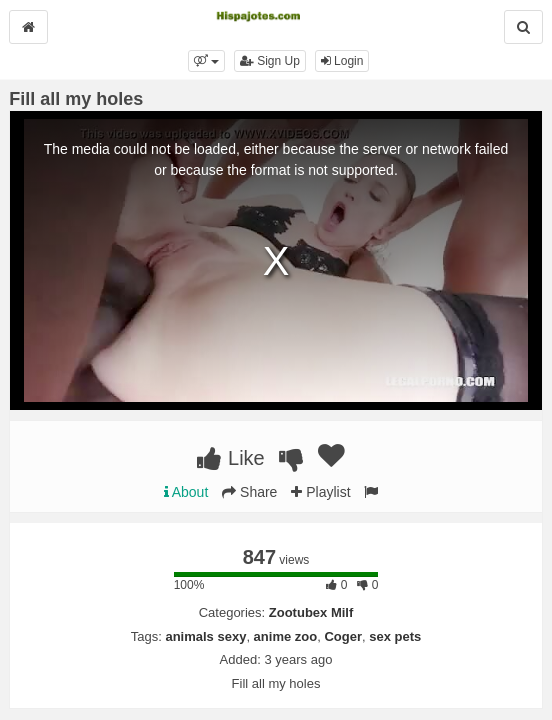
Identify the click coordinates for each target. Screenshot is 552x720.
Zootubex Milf (311, 612)
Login (342, 61)
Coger (343, 636)
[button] (206, 61)
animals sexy (205, 636)
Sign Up (270, 61)
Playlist (320, 492)
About (186, 492)
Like (230, 458)
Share (249, 492)
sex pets (395, 636)
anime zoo (286, 636)
